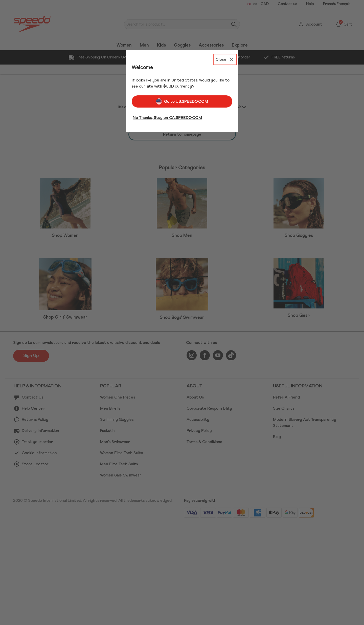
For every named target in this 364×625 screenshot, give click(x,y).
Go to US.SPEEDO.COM (182, 101)
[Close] (225, 59)
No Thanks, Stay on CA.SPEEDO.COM (167, 118)
